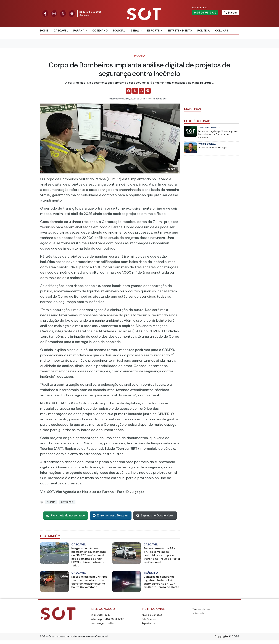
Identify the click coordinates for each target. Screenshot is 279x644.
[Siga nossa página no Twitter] (63, 13)
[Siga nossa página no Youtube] (72, 13)
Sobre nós (198, 613)
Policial (119, 31)
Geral (135, 31)
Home (44, 31)
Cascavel (61, 31)
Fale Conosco (150, 619)
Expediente (148, 623)
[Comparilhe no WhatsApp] (141, 91)
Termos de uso (201, 609)
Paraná (79, 31)
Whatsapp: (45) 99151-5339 (108, 619)
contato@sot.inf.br (102, 623)
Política (204, 31)
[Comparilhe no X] (135, 91)
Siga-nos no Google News (155, 516)
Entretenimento (180, 31)
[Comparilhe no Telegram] (148, 91)
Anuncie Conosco (152, 615)
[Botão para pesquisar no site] (231, 13)
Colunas (222, 31)
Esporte (153, 31)
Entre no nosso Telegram (111, 516)
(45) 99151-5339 (205, 13)
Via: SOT (47, 492)
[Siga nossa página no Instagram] (54, 13)
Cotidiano (100, 31)
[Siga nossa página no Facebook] (45, 13)
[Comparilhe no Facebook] (129, 91)
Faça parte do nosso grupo (66, 516)
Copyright (221, 636)
